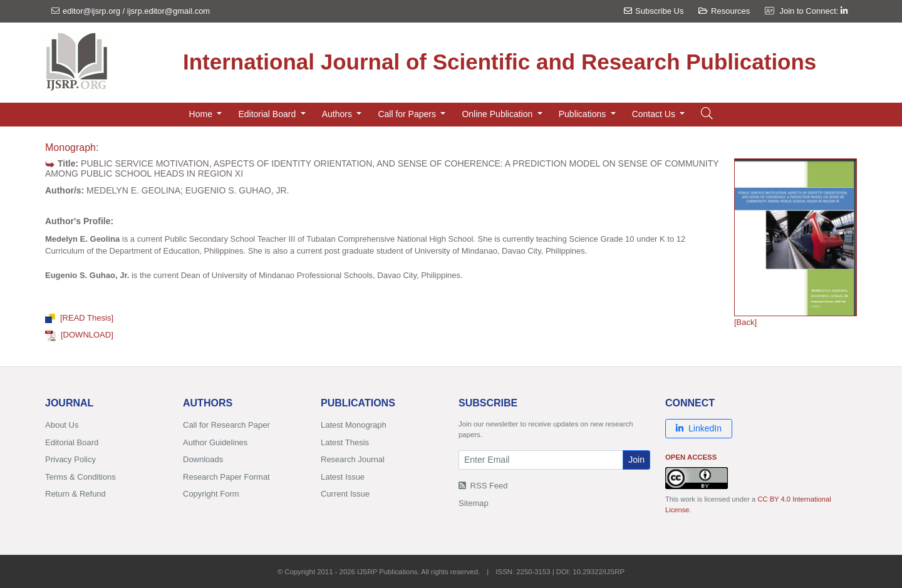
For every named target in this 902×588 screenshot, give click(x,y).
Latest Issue (343, 477)
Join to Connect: (813, 11)
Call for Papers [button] (408, 114)
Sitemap (474, 503)
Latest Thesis (345, 442)
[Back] (745, 322)
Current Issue (345, 494)
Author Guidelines (215, 442)
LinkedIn (699, 428)
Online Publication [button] (498, 114)
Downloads (203, 459)
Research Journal (353, 459)
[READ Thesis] (79, 318)
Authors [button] (338, 114)
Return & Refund (75, 494)
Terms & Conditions (80, 477)
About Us (62, 425)
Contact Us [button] (655, 114)
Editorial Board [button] (268, 114)
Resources (724, 11)
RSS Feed (483, 486)
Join (636, 460)
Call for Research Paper (226, 425)
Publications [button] (583, 114)
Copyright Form (211, 494)
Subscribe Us (654, 11)
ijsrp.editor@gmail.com (168, 11)
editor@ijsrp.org (91, 11)
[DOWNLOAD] (79, 335)
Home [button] (202, 114)
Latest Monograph (354, 425)
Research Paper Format (226, 477)
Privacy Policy (70, 459)
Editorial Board (72, 442)
